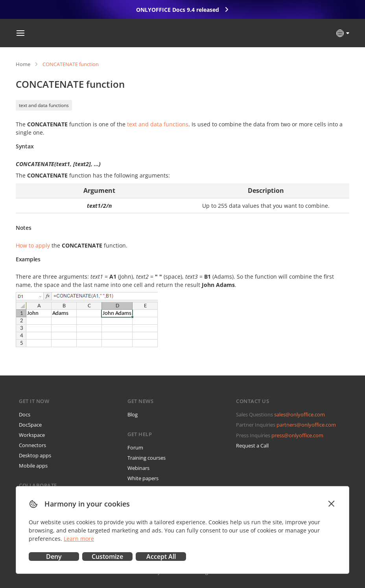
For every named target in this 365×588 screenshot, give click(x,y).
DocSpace (30, 425)
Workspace (32, 435)
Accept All (161, 557)
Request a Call (252, 446)
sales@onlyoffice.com (300, 414)
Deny (54, 557)
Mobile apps (33, 466)
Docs (25, 414)
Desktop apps (35, 455)
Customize (107, 557)
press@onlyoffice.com (297, 435)
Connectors (32, 445)
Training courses (147, 458)
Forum (135, 447)
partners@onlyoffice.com (306, 425)
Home (23, 64)
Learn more (79, 539)
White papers (143, 478)
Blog (133, 414)
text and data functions (44, 105)
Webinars (138, 468)
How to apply (33, 245)
